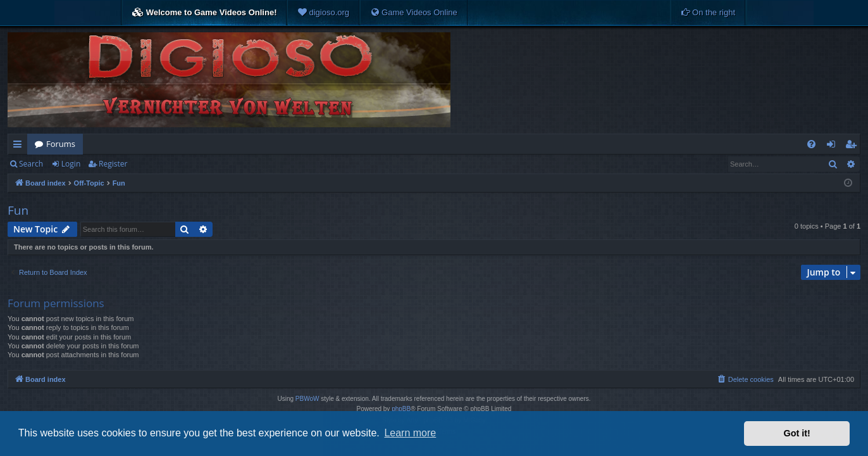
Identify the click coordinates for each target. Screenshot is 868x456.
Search (31, 164)
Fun (18, 210)
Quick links (20, 146)
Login (71, 164)
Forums (61, 144)
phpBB (401, 409)
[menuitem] (323, 13)
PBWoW (307, 399)
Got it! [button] (797, 433)
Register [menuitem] (853, 146)
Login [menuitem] (834, 146)
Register (113, 164)
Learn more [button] (410, 433)
